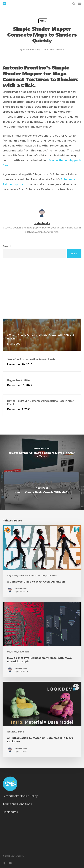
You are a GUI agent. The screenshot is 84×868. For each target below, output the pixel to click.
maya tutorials (49, 575)
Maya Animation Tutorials (27, 575)
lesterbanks (28, 49)
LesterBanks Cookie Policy (20, 796)
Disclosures (10, 812)
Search (7, 246)
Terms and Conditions (17, 804)
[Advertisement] (42, 288)
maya (43, 21)
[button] (80, 4)
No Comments (57, 49)
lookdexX (12, 732)
